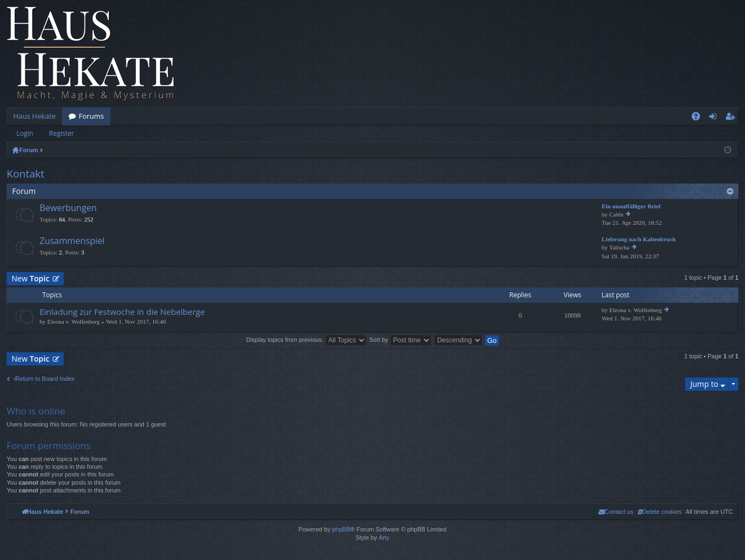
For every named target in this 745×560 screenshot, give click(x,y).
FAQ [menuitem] (699, 118)
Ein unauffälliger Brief (631, 206)
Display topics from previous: (306, 340)
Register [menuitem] (732, 118)
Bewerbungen (68, 208)
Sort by (400, 340)
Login (25, 133)
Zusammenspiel (72, 241)
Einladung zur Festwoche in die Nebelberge (122, 312)
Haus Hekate (34, 116)
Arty (384, 537)
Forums (91, 116)
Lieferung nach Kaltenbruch (639, 239)
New (30, 278)
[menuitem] (660, 512)
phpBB (341, 529)
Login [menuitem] (715, 118)
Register (61, 133)
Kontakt (26, 174)
